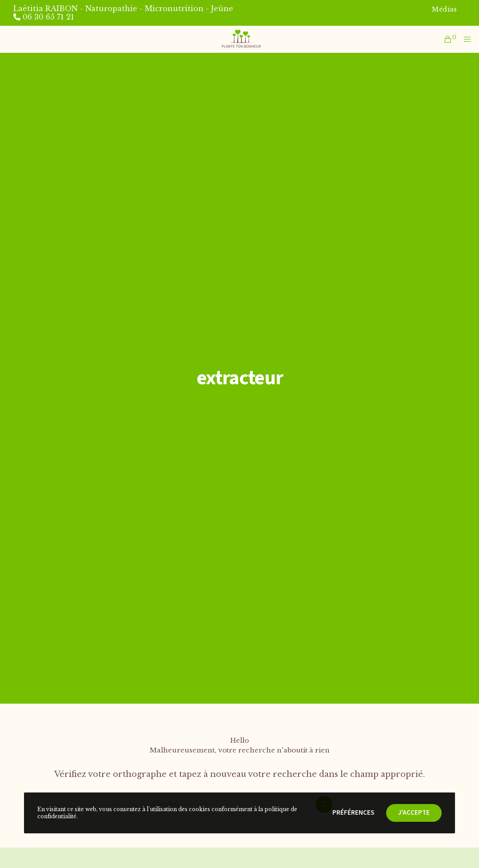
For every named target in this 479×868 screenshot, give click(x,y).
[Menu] (465, 39)
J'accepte (414, 813)
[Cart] (446, 39)
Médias (444, 9)
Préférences (353, 813)
